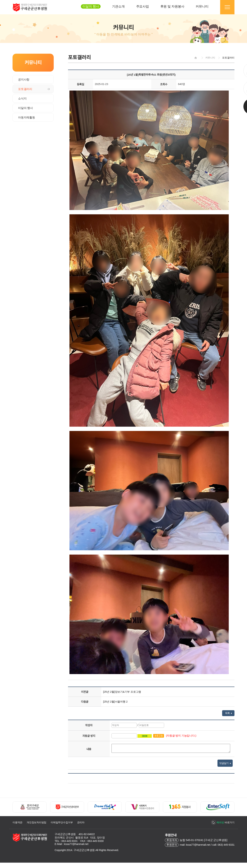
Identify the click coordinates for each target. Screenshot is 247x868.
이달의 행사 (26, 108)
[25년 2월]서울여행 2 (115, 702)
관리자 (81, 822)
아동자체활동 (27, 117)
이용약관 (17, 822)
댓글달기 (225, 763)
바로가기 (226, 822)
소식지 (22, 98)
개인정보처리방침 (37, 822)
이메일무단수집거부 (62, 822)
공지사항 (24, 80)
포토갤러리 (25, 89)
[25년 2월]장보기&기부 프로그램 (122, 692)
